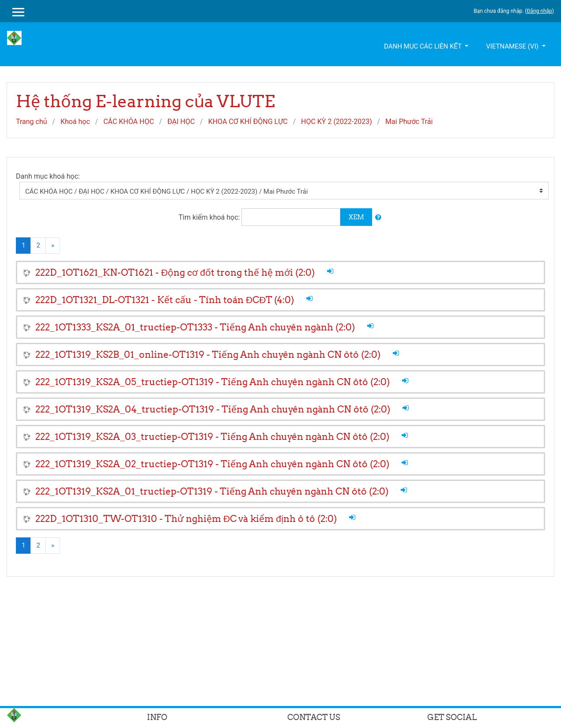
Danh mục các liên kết (424, 46)
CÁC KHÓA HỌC (129, 122)
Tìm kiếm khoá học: (210, 217)
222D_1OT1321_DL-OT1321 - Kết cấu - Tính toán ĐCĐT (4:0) (165, 300)
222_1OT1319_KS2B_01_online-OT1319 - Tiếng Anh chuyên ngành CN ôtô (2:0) (208, 355)
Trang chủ (32, 122)
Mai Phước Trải (409, 122)
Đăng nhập (539, 11)
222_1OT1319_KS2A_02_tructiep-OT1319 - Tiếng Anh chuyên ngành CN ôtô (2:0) (212, 464)
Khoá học (75, 122)
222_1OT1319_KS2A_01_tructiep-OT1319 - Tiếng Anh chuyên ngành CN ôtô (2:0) (212, 491)
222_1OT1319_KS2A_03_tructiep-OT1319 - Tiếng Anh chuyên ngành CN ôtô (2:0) (212, 437)
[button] (378, 218)
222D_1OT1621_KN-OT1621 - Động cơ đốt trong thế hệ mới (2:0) (175, 272)
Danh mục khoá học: (48, 176)
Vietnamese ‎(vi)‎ (513, 46)
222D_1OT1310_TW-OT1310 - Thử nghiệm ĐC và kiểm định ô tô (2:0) (186, 519)
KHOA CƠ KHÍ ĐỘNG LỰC (248, 122)
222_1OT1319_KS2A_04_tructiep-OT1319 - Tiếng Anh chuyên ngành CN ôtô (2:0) (213, 409)
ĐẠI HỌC (181, 122)
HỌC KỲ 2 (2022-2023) (337, 122)
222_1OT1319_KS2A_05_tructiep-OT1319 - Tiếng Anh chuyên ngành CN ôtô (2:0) (213, 382)
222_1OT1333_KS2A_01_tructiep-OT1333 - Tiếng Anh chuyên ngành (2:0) (195, 327)
